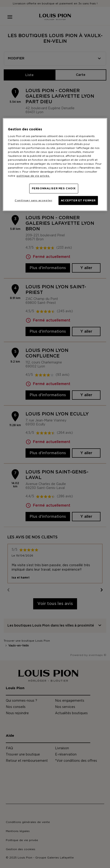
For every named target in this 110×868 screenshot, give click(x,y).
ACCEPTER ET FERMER (78, 200)
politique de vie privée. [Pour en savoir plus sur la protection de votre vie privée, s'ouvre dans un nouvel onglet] (33, 176)
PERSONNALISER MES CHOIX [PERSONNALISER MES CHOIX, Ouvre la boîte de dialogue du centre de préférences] (54, 188)
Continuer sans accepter (33, 200)
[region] (55, 165)
